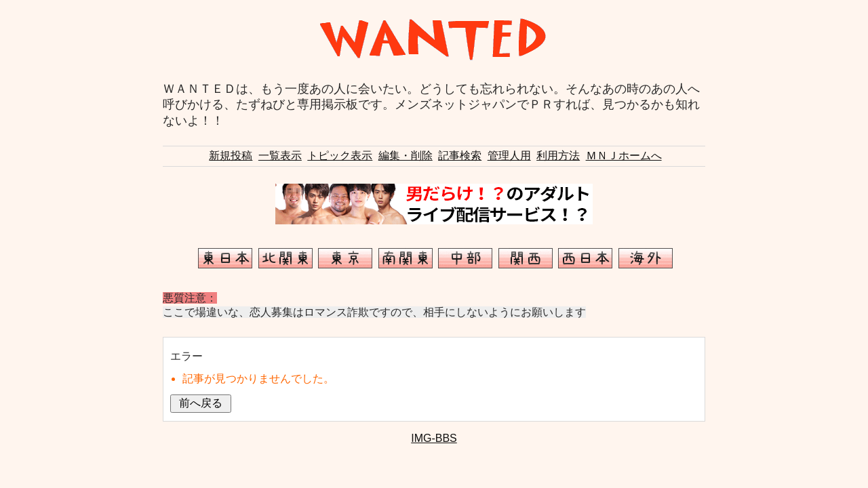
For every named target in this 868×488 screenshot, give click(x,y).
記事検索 (460, 156)
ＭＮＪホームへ (624, 156)
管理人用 (509, 156)
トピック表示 (340, 156)
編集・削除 (406, 156)
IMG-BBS (434, 438)
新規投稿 (231, 156)
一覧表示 (280, 156)
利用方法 (558, 156)
